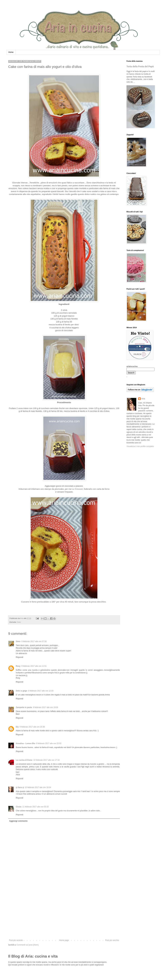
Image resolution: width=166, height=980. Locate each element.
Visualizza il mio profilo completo (140, 446)
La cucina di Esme (24, 760)
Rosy (18, 666)
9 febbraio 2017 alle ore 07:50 (34, 641)
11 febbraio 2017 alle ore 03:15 (35, 807)
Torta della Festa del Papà (140, 66)
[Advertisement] (64, 915)
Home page (64, 940)
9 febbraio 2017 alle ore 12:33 (41, 691)
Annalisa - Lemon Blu (26, 743)
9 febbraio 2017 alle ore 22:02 (49, 743)
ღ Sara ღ (20, 787)
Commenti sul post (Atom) (28, 945)
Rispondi (20, 657)
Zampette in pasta (24, 707)
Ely (17, 727)
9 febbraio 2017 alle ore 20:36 (32, 727)
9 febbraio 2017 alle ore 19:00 (45, 707)
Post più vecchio (112, 940)
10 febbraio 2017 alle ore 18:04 (38, 787)
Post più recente (16, 940)
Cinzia (19, 807)
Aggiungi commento (18, 821)
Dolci (19, 622)
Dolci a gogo (22, 691)
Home (11, 52)
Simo (18, 641)
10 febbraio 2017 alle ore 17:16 (46, 760)
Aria (143, 399)
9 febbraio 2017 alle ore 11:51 (34, 666)
